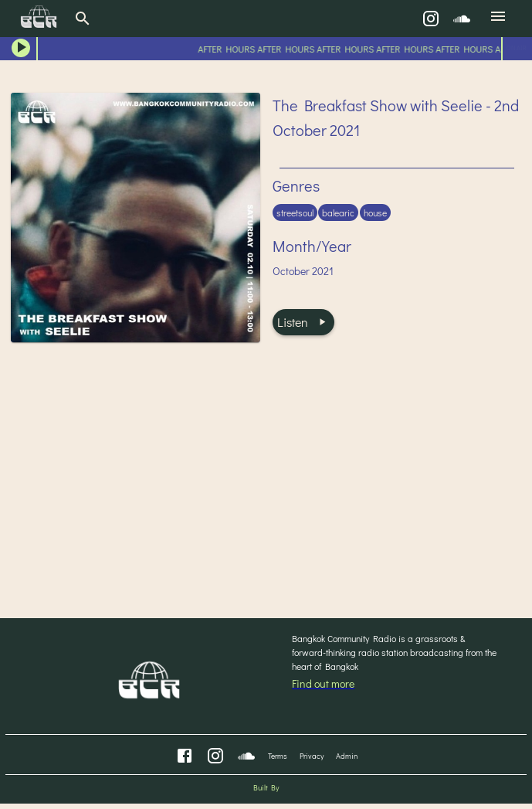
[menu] (498, 19)
